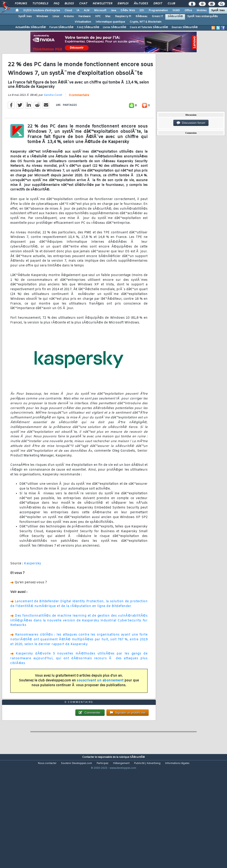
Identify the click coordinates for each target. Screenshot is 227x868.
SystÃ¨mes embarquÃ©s (203, 16)
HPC (98, 16)
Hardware (84, 16)
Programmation (158, 10)
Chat (83, 4)
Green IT (157, 16)
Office (188, 10)
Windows (42, 16)
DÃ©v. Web (128, 10)
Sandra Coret (53, 110)
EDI (142, 10)
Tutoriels (40, 4)
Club (171, 4)
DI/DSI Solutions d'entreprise (42, 10)
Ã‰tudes (141, 4)
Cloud (68, 10)
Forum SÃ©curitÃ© (61, 27)
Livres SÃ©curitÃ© (114, 27)
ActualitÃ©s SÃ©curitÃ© (30, 27)
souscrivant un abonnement (100, 696)
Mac (108, 16)
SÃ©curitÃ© (175, 16)
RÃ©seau (141, 16)
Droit (158, 4)
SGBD (176, 10)
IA (78, 10)
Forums (21, 4)
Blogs (69, 4)
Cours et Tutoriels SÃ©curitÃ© (149, 27)
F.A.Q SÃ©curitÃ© (88, 27)
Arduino (69, 16)
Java (113, 10)
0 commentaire (79, 110)
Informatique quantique (110, 22)
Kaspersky (33, 579)
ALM (87, 10)
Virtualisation (83, 22)
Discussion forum (191, 123)
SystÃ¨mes (218, 10)
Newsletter (102, 4)
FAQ (56, 4)
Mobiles (202, 10)
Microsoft (100, 10)
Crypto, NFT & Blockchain (146, 22)
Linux (56, 16)
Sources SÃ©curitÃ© (185, 27)
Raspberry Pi (123, 16)
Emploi (123, 4)
